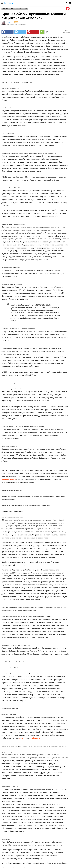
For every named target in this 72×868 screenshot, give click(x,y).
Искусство (19, 9)
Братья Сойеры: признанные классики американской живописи (34, 16)
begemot (10, 22)
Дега (21, 738)
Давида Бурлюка (9, 479)
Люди (11, 9)
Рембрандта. (35, 738)
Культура (5, 9)
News (26, 9)
